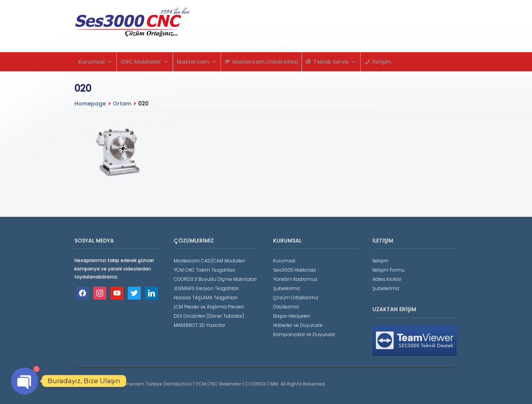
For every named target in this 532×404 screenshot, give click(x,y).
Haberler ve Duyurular (298, 325)
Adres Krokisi (387, 279)
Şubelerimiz (287, 288)
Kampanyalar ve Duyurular (304, 334)
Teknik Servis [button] (335, 62)
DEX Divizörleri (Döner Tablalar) (209, 316)
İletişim (382, 62)
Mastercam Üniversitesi (265, 62)
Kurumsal (95, 62)
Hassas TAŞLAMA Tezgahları (206, 298)
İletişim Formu (389, 270)
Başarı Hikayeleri (292, 316)
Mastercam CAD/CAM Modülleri (209, 261)
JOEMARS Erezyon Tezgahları (206, 288)
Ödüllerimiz (286, 307)
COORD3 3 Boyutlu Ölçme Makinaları (215, 279)
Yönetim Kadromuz (295, 279)
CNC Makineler (145, 62)
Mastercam (197, 62)
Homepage (90, 104)
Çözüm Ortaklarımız (296, 298)
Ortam (122, 104)
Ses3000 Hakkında (294, 270)
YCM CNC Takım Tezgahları (204, 270)
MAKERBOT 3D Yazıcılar (199, 325)
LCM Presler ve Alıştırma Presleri (209, 307)
